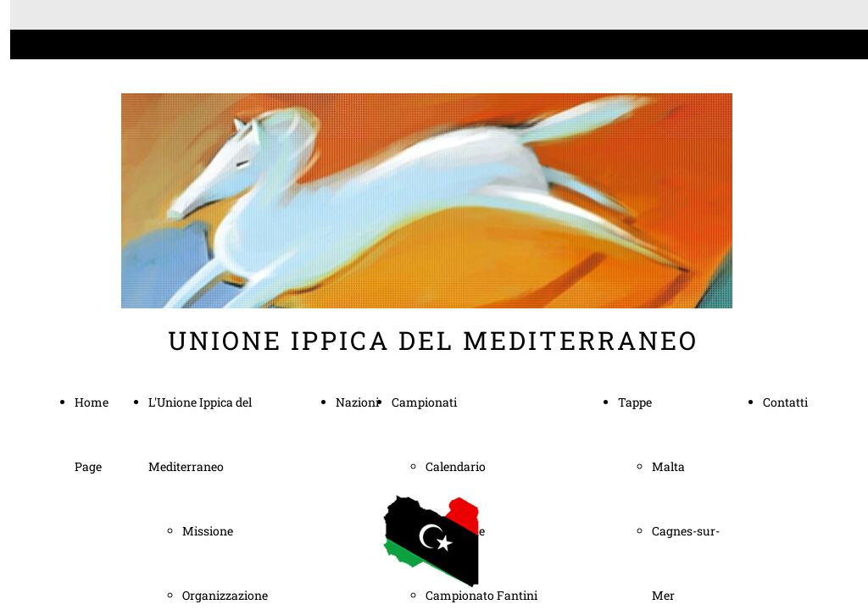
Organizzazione (225, 595)
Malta (668, 466)
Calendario (456, 466)
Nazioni (357, 402)
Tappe (635, 402)
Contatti (785, 402)
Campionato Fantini (481, 595)
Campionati (424, 402)
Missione (208, 531)
